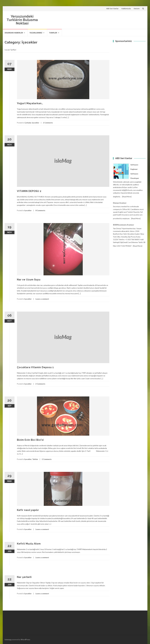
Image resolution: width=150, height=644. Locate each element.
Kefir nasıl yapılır (28, 510)
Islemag (8, 639)
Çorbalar (28, 123)
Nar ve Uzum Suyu (29, 280)
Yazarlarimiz (36, 33)
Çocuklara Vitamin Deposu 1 (35, 367)
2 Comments (48, 123)
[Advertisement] (129, 54)
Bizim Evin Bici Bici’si (30, 440)
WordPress (25, 639)
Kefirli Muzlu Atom (29, 544)
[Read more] (127, 197)
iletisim (137, 9)
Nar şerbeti (24, 577)
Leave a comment (42, 299)
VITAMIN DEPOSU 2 (29, 191)
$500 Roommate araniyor (124, 225)
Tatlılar (35, 459)
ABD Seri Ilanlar (112, 9)
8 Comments (40, 210)
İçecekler (36, 123)
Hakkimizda (126, 9)
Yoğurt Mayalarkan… (30, 103)
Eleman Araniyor (120, 203)
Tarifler (53, 33)
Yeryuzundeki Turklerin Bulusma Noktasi (22, 20)
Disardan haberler (14, 33)
